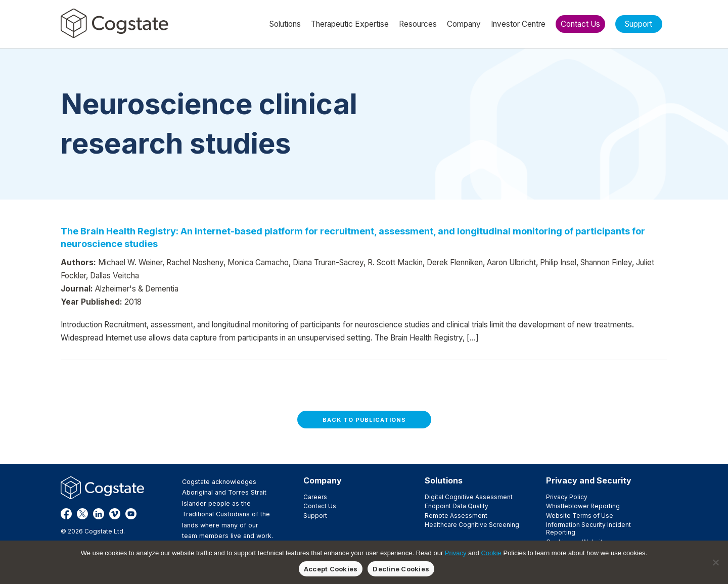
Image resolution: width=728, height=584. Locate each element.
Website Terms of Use (580, 516)
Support (315, 516)
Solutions (444, 480)
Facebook (66, 514)
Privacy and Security (589, 480)
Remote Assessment (456, 516)
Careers (315, 497)
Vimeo (115, 514)
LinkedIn (99, 514)
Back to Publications (364, 420)
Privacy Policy (567, 497)
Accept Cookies (331, 569)
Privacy (456, 553)
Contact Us (320, 506)
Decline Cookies (401, 569)
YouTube (131, 514)
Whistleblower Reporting (583, 506)
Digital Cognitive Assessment (469, 497)
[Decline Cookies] (715, 562)
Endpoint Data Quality (457, 506)
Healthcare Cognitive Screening (472, 525)
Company (323, 480)
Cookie (491, 553)
